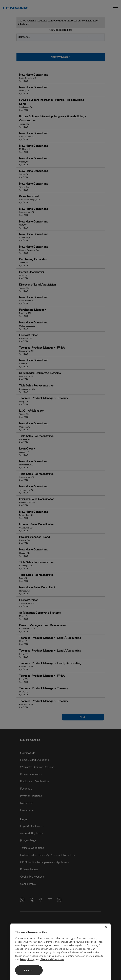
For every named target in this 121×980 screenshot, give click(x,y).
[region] (61, 952)
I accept (29, 970)
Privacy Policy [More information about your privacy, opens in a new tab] (27, 959)
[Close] (106, 927)
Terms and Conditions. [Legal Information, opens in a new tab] (52, 959)
